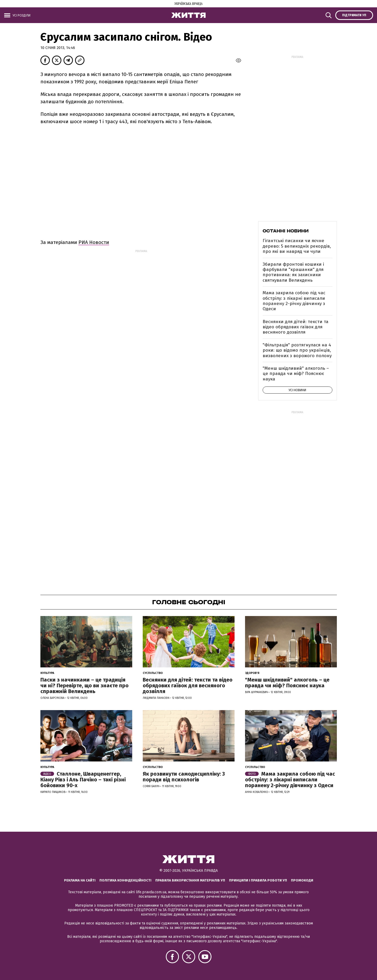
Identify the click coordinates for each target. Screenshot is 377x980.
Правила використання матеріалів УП (190, 880)
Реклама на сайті (80, 880)
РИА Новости (94, 242)
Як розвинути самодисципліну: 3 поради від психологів (184, 777)
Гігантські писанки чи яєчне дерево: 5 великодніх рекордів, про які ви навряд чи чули (297, 246)
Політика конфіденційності (125, 880)
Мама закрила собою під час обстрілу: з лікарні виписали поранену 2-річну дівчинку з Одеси (294, 301)
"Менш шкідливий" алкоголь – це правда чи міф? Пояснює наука (296, 374)
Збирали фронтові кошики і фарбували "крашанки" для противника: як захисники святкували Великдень (293, 272)
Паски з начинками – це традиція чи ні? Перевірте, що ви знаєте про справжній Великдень (84, 685)
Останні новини (286, 231)
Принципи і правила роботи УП (258, 880)
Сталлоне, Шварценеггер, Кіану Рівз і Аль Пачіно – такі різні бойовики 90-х (83, 780)
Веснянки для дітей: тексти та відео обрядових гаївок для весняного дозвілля (296, 327)
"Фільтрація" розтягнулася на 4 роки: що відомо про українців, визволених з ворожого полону (297, 350)
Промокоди (302, 880)
